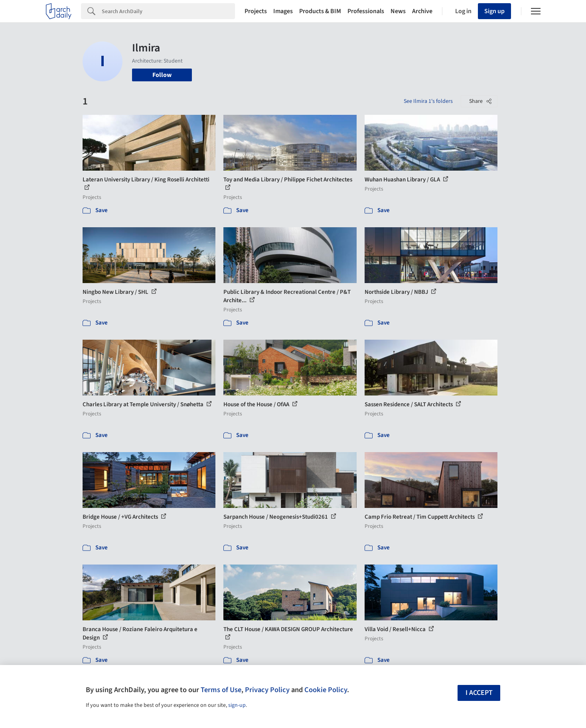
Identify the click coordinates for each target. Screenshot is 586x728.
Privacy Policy (267, 690)
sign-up (237, 705)
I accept (479, 693)
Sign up (494, 11)
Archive (422, 11)
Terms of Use (221, 690)
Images (283, 11)
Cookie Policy (326, 690)
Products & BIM (320, 11)
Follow (162, 75)
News (398, 11)
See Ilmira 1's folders (428, 101)
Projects (256, 11)
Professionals (366, 11)
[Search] (168, 11)
